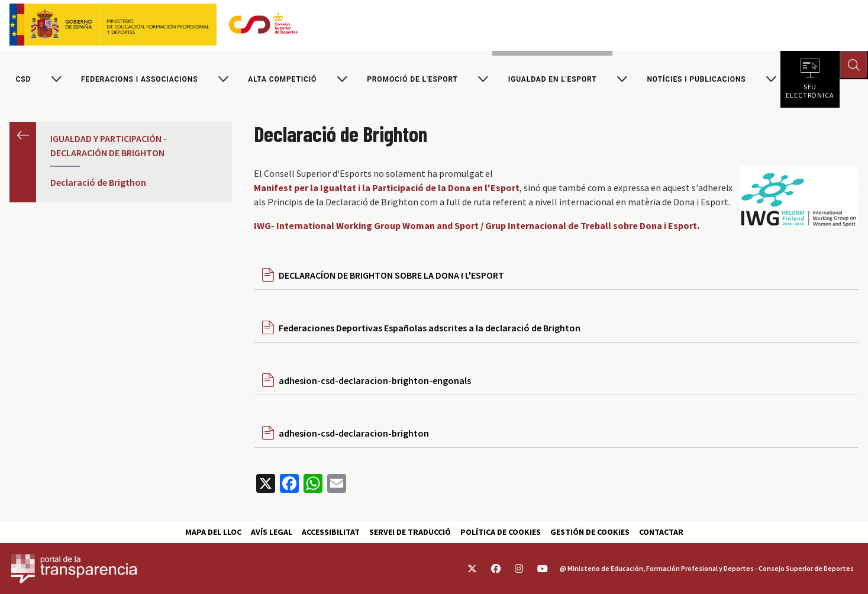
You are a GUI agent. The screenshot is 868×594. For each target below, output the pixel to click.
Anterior (23, 135)
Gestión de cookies (590, 532)
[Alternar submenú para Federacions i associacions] (223, 79)
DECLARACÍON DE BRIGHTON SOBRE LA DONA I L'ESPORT (391, 275)
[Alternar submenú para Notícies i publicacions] (771, 79)
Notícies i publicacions (696, 79)
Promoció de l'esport (412, 79)
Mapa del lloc (213, 532)
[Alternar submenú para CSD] (56, 79)
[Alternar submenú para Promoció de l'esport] (483, 79)
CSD (23, 79)
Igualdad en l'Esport (553, 79)
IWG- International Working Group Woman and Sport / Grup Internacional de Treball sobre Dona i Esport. (477, 225)
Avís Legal (272, 532)
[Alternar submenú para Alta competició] (342, 79)
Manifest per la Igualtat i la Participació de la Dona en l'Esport (387, 188)
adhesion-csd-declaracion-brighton (354, 433)
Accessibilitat (331, 532)
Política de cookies (501, 532)
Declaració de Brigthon (98, 182)
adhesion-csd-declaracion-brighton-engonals (375, 380)
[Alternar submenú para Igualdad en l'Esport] (622, 79)
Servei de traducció (410, 532)
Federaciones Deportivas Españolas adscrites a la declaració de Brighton (430, 328)
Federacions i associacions (139, 79)
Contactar (661, 532)
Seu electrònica (810, 89)
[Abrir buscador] (854, 65)
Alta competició (282, 79)
